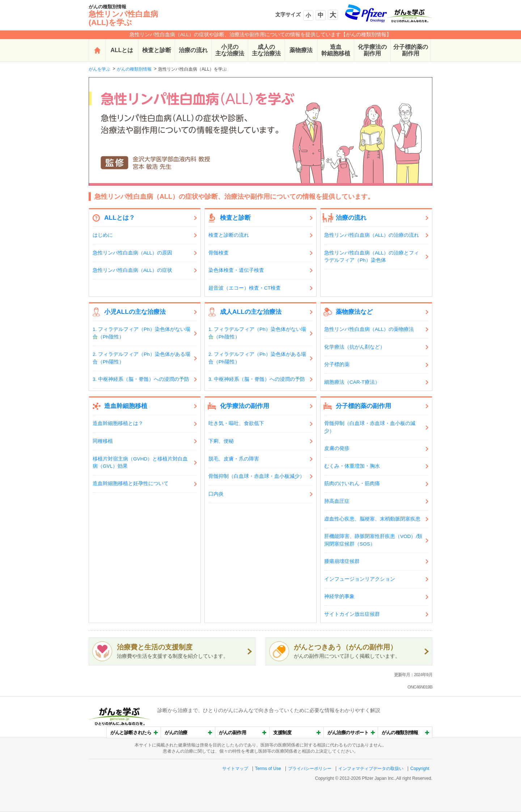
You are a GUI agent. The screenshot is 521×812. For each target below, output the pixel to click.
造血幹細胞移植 (336, 50)
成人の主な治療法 (266, 50)
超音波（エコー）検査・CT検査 (245, 288)
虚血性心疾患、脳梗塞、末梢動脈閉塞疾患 (372, 519)
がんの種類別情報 (134, 69)
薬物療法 (301, 50)
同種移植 (103, 441)
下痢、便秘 (221, 441)
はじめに (103, 235)
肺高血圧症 (337, 501)
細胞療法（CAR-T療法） (352, 382)
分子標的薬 (337, 364)
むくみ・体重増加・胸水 (352, 466)
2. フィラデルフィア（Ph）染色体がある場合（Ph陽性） (141, 358)
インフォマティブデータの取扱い (371, 769)
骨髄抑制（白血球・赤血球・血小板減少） (257, 476)
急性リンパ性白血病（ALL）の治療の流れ (372, 235)
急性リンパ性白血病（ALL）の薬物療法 (369, 329)
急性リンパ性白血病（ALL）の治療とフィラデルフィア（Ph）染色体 (372, 256)
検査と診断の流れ (229, 235)
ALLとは (122, 50)
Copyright (420, 769)
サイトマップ (235, 769)
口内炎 (216, 494)
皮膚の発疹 (337, 448)
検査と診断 (157, 50)
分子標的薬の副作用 (411, 50)
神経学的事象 (339, 596)
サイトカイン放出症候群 (352, 614)
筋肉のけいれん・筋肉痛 (352, 483)
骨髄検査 (219, 253)
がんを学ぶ (99, 69)
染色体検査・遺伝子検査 (236, 270)
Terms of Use (268, 769)
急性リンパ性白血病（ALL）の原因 (132, 253)
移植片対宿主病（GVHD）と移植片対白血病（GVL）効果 (140, 462)
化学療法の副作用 (372, 50)
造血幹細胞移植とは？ (118, 423)
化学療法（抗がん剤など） (355, 347)
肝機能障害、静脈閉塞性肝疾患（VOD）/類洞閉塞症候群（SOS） (373, 540)
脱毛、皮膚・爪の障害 (234, 459)
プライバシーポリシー (310, 769)
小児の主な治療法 (230, 50)
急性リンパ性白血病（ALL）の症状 (132, 270)
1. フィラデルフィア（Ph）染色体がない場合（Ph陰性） (141, 333)
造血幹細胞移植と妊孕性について (131, 483)
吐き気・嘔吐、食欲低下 (236, 423)
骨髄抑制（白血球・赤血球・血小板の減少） (370, 427)
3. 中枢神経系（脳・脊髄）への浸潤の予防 (141, 379)
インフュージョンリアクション (360, 579)
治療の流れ (193, 50)
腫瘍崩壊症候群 (342, 561)
